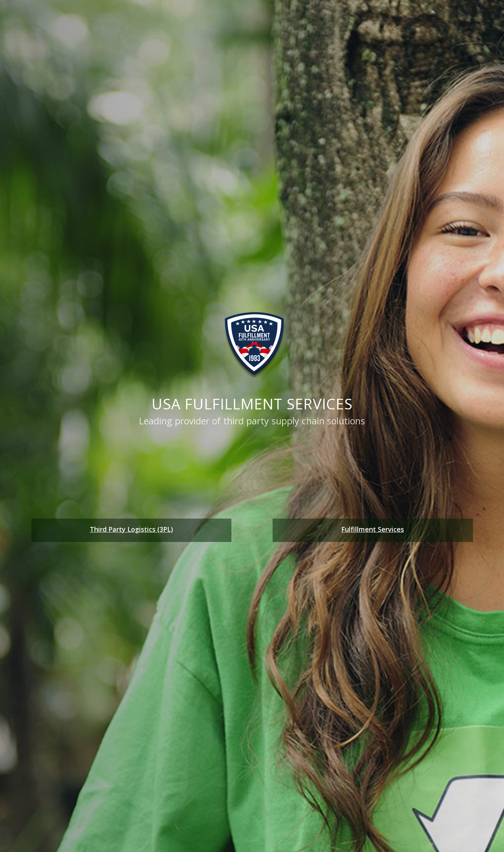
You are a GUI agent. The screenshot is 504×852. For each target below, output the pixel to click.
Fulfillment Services (373, 529)
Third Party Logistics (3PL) (131, 529)
